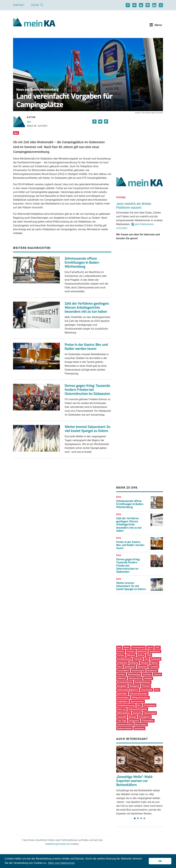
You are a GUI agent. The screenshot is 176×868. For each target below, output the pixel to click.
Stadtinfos (155, 651)
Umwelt (145, 663)
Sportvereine (137, 701)
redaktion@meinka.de (57, 844)
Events (121, 651)
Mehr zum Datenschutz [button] (61, 863)
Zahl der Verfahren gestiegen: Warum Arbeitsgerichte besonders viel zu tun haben (87, 308)
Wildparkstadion (140, 698)
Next (158, 760)
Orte (157, 690)
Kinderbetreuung (126, 705)
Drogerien (134, 721)
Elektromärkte (124, 728)
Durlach (137, 713)
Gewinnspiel (138, 671)
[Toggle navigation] (156, 25)
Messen (131, 655)
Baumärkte (141, 725)
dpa (29, 122)
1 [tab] (135, 818)
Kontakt (19, 5)
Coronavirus (138, 647)
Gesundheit (123, 671)
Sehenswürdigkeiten (128, 690)
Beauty (132, 717)
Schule (158, 674)
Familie (121, 674)
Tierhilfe (154, 667)
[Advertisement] (140, 142)
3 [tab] (141, 818)
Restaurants (135, 678)
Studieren (152, 671)
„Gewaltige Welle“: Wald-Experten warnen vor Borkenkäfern (135, 781)
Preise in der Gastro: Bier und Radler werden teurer (86, 347)
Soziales (147, 674)
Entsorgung (149, 705)
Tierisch (138, 659)
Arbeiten (122, 678)
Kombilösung (124, 659)
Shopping (134, 686)
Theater (146, 686)
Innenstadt (146, 690)
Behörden (122, 694)
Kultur (141, 655)
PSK (149, 655)
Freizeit (131, 651)
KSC (158, 647)
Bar (139, 705)
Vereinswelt (150, 713)
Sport (150, 647)
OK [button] (160, 861)
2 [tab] (138, 818)
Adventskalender (139, 694)
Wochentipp (134, 674)
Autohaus (139, 728)
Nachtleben (123, 698)
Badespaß (130, 667)
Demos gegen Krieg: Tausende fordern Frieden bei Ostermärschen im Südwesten (87, 390)
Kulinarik (156, 659)
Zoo (147, 659)
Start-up (121, 709)
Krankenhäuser (143, 682)
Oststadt (122, 717)
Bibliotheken (124, 713)
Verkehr (148, 678)
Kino (120, 667)
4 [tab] (144, 818)
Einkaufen (122, 663)
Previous (121, 760)
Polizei (121, 655)
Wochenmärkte (125, 725)
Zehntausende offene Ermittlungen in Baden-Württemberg (82, 263)
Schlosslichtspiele (138, 709)
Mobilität (142, 651)
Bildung (134, 663)
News (127, 647)
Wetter (155, 663)
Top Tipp (122, 721)
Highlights (122, 701)
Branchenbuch (125, 682)
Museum (142, 667)
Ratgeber (122, 686)
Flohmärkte (148, 721)
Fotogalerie (145, 717)
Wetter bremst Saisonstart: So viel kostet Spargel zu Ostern (87, 429)
